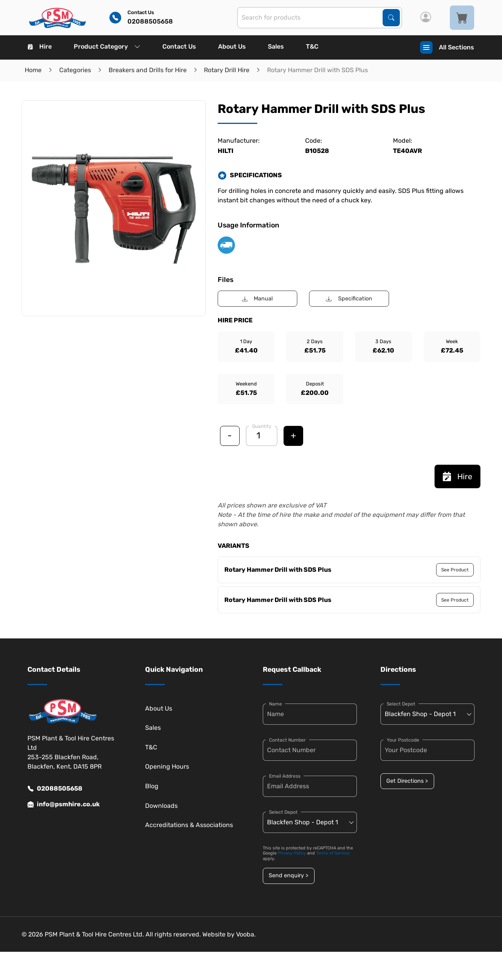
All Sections (447, 47)
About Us (232, 46)
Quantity (262, 426)
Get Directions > (407, 781)
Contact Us (179, 46)
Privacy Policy (292, 853)
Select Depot (283, 812)
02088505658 (55, 789)
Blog (152, 786)
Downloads (161, 806)
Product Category (107, 46)
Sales (276, 46)
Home (33, 70)
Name (276, 704)
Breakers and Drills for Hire (148, 70)
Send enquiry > (288, 875)
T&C (312, 46)
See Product (455, 570)
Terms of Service (333, 853)
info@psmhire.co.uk (64, 804)
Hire (40, 46)
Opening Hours (167, 766)
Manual (257, 299)
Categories (75, 70)
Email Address (285, 776)
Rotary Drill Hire (227, 70)
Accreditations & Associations (189, 825)
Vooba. (246, 934)
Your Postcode (403, 740)
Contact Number (287, 740)
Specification (349, 299)
